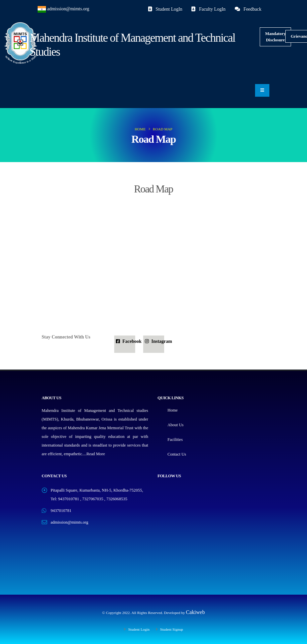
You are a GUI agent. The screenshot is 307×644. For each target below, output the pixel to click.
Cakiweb (195, 612)
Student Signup (171, 629)
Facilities (175, 440)
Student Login (138, 629)
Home (140, 129)
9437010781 (61, 511)
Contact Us (177, 454)
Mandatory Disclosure (275, 37)
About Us (176, 425)
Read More (96, 454)
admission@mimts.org (68, 9)
